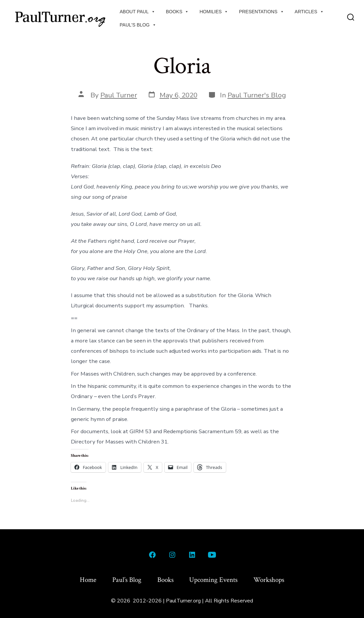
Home (88, 580)
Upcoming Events (213, 580)
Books (178, 12)
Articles (309, 12)
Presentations (261, 12)
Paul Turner (119, 95)
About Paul (137, 12)
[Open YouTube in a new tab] (212, 555)
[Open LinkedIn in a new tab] (192, 555)
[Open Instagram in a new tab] (172, 555)
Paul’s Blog (127, 580)
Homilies (214, 12)
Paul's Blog (138, 25)
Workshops (269, 580)
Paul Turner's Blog (257, 95)
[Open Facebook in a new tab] (152, 555)
